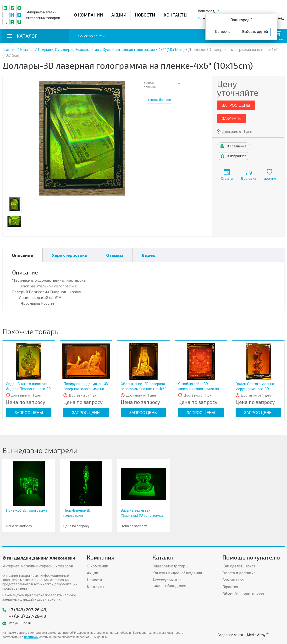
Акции (119, 15)
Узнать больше (159, 100)
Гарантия (270, 179)
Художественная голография (129, 50)
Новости (145, 15)
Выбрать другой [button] (255, 32)
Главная (9, 50)
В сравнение (237, 146)
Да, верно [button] (223, 32)
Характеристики (70, 255)
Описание (22, 255)
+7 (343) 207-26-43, (28, 610)
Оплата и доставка (239, 573)
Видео (149, 255)
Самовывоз (233, 580)
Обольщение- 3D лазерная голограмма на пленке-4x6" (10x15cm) (143, 389)
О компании (88, 15)
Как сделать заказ (239, 566)
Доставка (248, 179)
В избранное (237, 156)
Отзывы (115, 255)
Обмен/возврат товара (243, 594)
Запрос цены (236, 105)
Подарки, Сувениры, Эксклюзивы (68, 50)
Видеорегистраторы (170, 566)
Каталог (27, 50)
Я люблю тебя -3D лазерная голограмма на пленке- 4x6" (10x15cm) (199, 389)
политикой (31, 637)
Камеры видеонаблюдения (177, 573)
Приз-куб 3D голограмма (27, 510)
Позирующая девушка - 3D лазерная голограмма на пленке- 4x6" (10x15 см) (86, 389)
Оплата (227, 179)
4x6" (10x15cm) (172, 50)
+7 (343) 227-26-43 (27, 616)
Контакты (176, 15)
